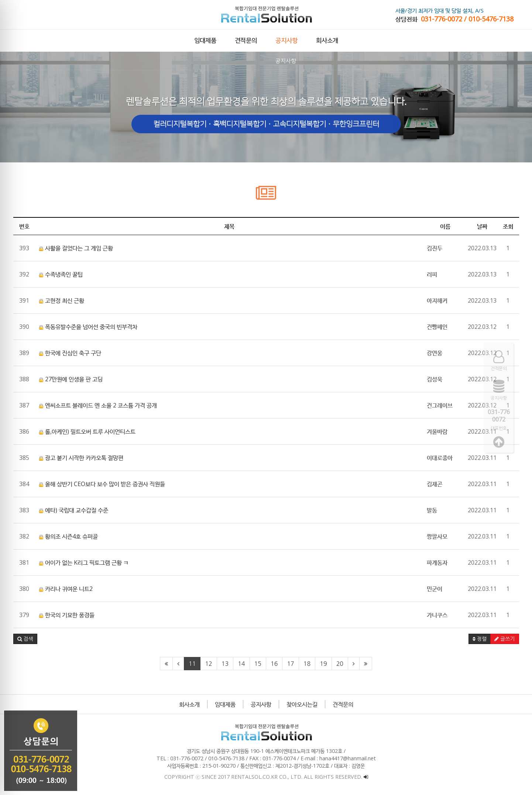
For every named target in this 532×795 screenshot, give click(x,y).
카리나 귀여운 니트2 (66, 589)
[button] (25, 639)
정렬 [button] (480, 639)
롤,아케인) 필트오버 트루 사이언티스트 (87, 431)
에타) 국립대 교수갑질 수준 (74, 510)
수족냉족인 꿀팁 (61, 274)
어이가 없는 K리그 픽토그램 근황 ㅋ (84, 562)
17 (290, 664)
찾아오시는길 (302, 704)
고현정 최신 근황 (62, 300)
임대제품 (225, 704)
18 (307, 664)
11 (192, 664)
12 (208, 664)
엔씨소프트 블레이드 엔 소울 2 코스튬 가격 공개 (98, 405)
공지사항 (261, 704)
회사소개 (189, 704)
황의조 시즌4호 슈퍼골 (68, 536)
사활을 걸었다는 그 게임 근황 (76, 248)
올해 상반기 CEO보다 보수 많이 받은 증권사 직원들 (102, 484)
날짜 (482, 226)
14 (241, 664)
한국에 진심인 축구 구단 (70, 353)
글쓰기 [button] (504, 639)
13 (225, 664)
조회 (508, 226)
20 (340, 664)
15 (258, 664)
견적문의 (343, 704)
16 (274, 664)
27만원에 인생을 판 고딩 (71, 379)
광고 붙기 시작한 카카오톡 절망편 (81, 458)
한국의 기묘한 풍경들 (67, 615)
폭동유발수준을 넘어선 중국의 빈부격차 (88, 327)
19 (323, 664)
